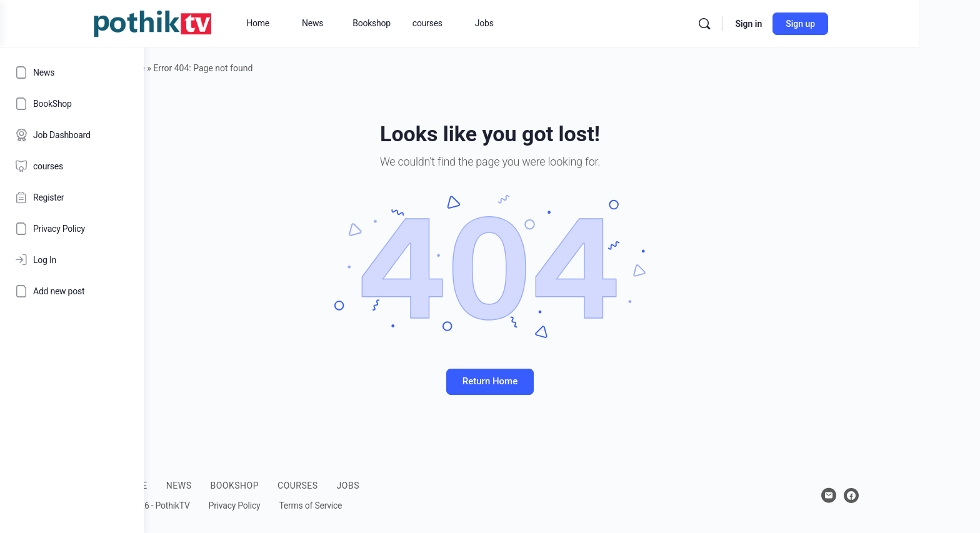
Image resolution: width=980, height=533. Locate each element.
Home (205, 68)
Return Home (562, 381)
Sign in (851, 24)
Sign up (903, 24)
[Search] (807, 24)
